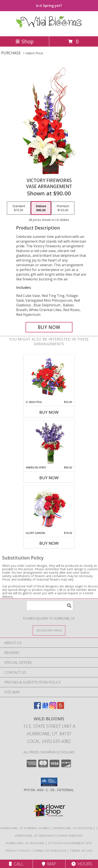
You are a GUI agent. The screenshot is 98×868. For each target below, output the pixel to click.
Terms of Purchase (50, 851)
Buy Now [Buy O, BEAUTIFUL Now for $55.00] (49, 412)
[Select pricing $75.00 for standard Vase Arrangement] (19, 208)
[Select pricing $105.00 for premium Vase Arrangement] (63, 208)
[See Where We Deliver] (49, 630)
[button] (49, 782)
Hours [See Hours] (82, 864)
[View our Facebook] (37, 708)
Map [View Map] (49, 864)
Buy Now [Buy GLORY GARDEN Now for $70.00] (49, 543)
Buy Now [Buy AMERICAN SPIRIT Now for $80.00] (49, 478)
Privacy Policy (18, 851)
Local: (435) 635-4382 (49, 741)
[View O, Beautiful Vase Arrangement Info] (49, 378)
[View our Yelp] (61, 708)
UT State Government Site (70, 843)
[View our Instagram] (53, 708)
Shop (24, 41)
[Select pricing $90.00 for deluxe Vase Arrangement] (41, 208)
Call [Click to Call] (16, 864)
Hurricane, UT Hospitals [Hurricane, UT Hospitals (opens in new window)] (74, 828)
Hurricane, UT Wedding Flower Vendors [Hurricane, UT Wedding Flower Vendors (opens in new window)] (49, 836)
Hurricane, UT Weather (25, 843)
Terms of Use (81, 851)
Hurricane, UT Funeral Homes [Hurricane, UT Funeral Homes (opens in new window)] (25, 828)
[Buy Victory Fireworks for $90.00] (49, 327)
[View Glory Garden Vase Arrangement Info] (49, 508)
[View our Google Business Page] (45, 708)
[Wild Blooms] (49, 30)
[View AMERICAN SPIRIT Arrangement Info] (49, 443)
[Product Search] (50, 606)
